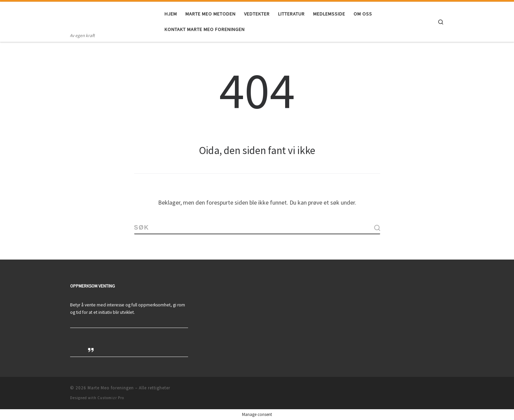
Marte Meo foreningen (111, 388)
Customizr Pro (111, 398)
